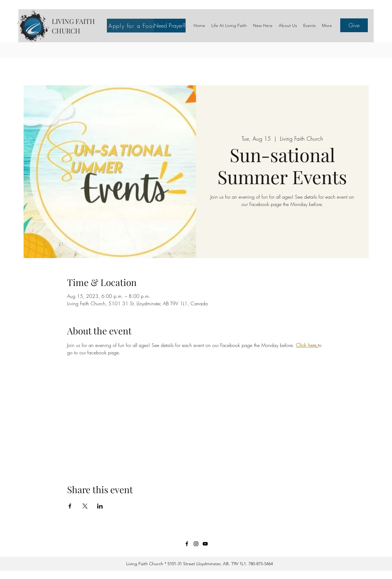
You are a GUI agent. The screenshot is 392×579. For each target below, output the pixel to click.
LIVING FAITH (73, 21)
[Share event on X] (85, 506)
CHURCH (66, 31)
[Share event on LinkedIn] (100, 506)
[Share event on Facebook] (70, 506)
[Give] (354, 25)
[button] (170, 26)
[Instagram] (196, 544)
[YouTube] (205, 544)
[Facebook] (187, 544)
